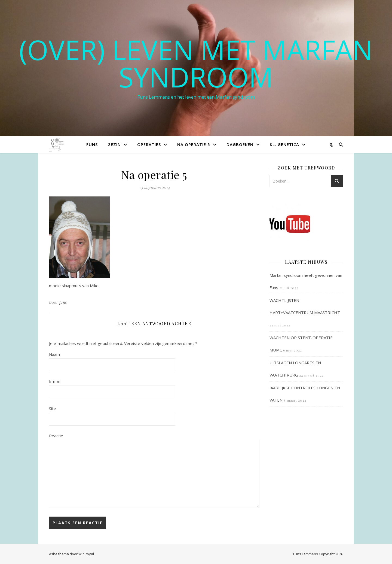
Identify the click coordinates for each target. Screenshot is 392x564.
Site (53, 408)
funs (63, 302)
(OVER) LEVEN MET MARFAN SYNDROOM (196, 63)
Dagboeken (240, 144)
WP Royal (86, 554)
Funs (92, 144)
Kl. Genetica (284, 144)
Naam (54, 354)
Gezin (114, 144)
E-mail (55, 381)
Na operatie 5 (194, 144)
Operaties (149, 144)
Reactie (56, 436)
